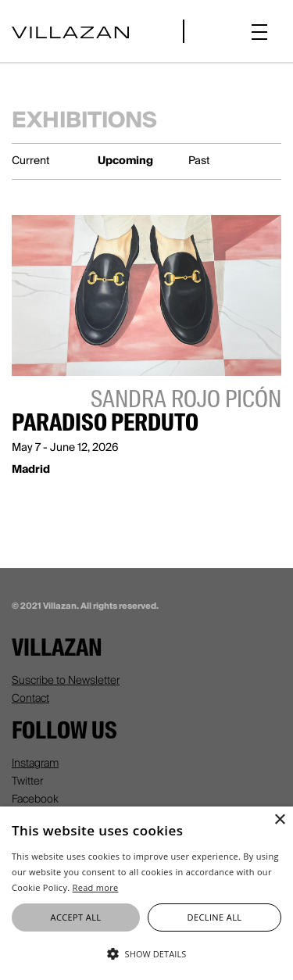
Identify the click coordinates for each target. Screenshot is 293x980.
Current (31, 160)
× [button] (279, 820)
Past (199, 160)
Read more (96, 887)
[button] (259, 31)
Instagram (35, 763)
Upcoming (125, 160)
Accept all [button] (76, 917)
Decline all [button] (215, 917)
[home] (70, 31)
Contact (30, 698)
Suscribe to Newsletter (66, 680)
